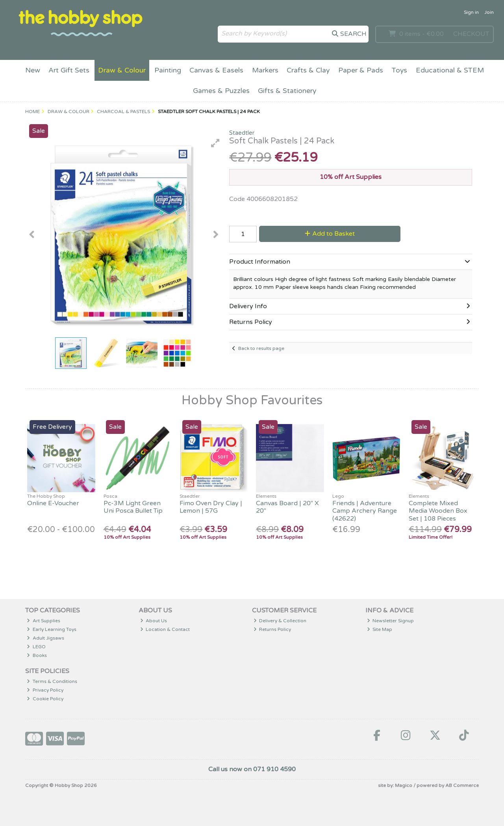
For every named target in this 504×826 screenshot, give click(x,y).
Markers (265, 70)
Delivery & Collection (280, 621)
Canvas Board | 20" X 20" (287, 507)
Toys (399, 70)
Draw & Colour (122, 70)
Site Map (380, 629)
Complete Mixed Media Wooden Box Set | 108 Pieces (438, 511)
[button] (215, 143)
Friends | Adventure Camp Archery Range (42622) (365, 511)
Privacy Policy (45, 690)
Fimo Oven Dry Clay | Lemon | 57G (211, 507)
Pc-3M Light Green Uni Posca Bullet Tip (133, 507)
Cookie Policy (45, 699)
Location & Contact (165, 629)
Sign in (471, 12)
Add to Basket (330, 234)
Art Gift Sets (69, 70)
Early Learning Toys (52, 629)
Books (37, 655)
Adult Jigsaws (45, 638)
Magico (404, 785)
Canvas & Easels (216, 70)
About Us (154, 621)
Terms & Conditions (52, 681)
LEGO (36, 647)
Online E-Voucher (53, 503)
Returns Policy (272, 629)
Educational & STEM (450, 70)
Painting (168, 70)
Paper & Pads (361, 70)
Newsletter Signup (391, 621)
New (33, 70)
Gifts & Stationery (287, 91)
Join (489, 12)
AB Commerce (462, 785)
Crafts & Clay (308, 70)
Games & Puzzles (221, 91)
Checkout (471, 34)
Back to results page (261, 348)
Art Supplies (44, 621)
